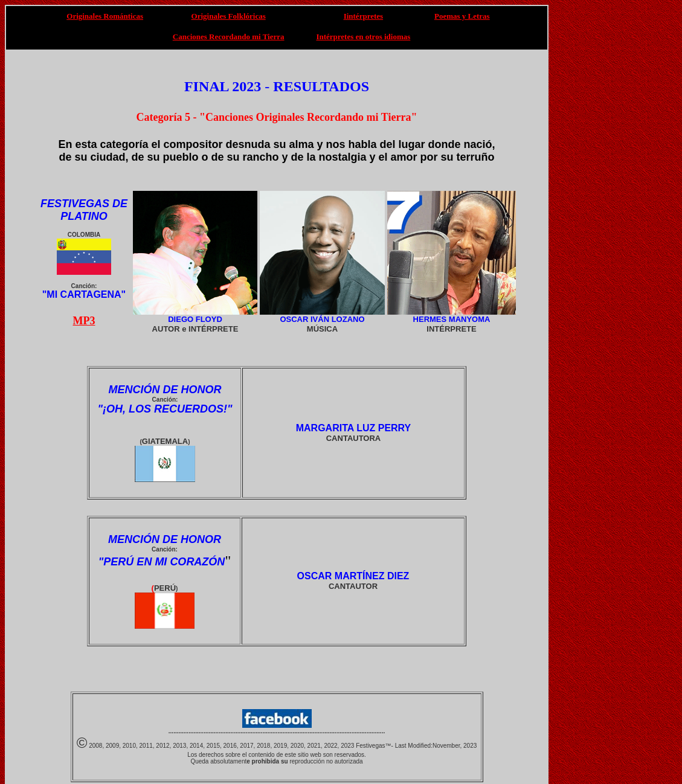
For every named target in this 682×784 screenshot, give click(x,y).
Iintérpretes (363, 16)
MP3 (84, 321)
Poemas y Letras (462, 16)
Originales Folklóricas (229, 16)
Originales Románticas (105, 16)
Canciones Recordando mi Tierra (229, 37)
